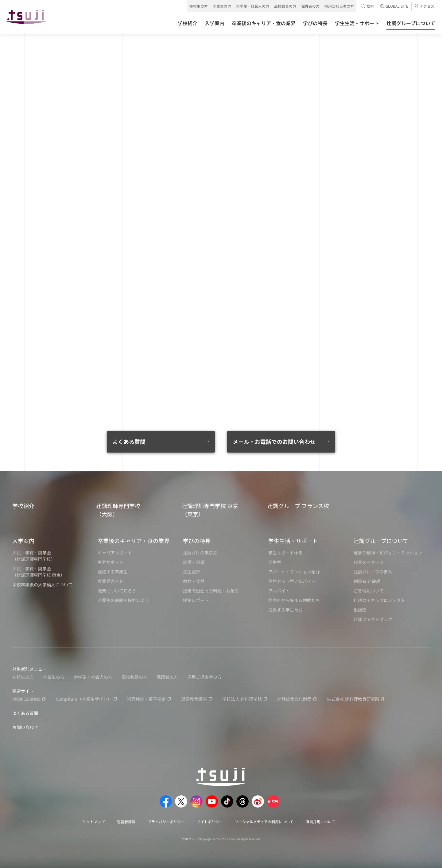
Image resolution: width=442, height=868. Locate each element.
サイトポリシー (210, 822)
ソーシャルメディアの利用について (264, 822)
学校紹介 (23, 506)
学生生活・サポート (293, 541)
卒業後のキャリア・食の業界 (134, 541)
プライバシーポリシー (166, 822)
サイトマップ (94, 822)
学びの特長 (197, 541)
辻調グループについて (381, 541)
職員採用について (320, 822)
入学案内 (23, 541)
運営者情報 (126, 822)
